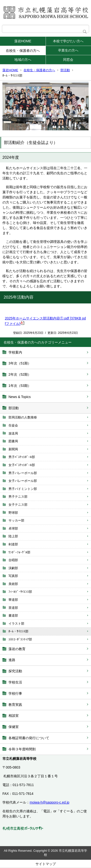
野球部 (13, 513)
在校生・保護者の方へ (23, 51)
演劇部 (13, 568)
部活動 (65, 70)
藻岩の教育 (17, 649)
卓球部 (13, 528)
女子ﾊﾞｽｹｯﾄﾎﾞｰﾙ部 (22, 465)
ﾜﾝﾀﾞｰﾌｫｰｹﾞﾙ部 (19, 552)
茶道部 (13, 608)
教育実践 (15, 705)
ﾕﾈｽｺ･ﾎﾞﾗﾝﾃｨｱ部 (20, 639)
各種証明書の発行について (29, 738)
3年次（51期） (20, 363)
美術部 (13, 584)
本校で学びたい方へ (68, 41)
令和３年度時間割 (22, 749)
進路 (12, 660)
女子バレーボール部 (23, 481)
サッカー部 (16, 520)
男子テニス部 (18, 497)
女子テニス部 (18, 505)
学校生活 (15, 682)
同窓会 (68, 60)
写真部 (13, 576)
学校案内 (15, 352)
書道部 (13, 616)
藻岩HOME (23, 41)
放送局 (13, 433)
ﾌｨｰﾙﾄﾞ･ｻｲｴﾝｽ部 (20, 592)
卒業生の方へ (68, 50)
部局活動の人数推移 (23, 417)
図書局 (13, 441)
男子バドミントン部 (23, 489)
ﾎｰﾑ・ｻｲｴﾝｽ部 (18, 631)
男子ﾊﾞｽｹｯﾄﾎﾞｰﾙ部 (22, 457)
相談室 (14, 716)
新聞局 (13, 449)
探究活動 (15, 671)
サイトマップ (46, 864)
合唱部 (13, 560)
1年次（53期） (20, 386)
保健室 (14, 727)
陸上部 (13, 536)
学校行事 (15, 693)
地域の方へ (23, 60)
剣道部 (13, 544)
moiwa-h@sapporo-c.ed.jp (50, 802)
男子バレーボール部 (23, 473)
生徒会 (13, 425)
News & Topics (20, 397)
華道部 (13, 600)
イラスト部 (16, 624)
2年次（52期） (20, 374)
